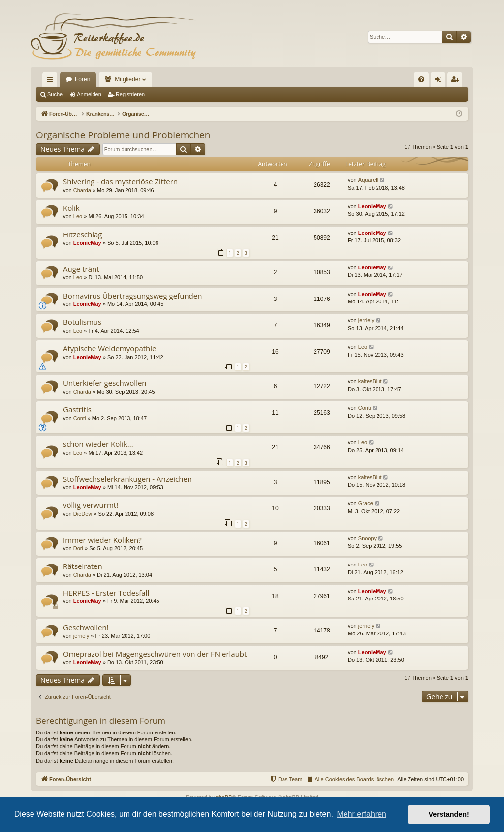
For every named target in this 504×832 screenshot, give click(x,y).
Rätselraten (83, 566)
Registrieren (130, 94)
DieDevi (83, 514)
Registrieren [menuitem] (457, 81)
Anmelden (89, 94)
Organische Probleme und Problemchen (123, 135)
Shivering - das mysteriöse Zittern (120, 181)
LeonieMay (372, 206)
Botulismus (82, 322)
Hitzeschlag (82, 234)
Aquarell (368, 180)
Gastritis (77, 409)
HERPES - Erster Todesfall (106, 593)
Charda (82, 190)
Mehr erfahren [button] (362, 814)
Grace (366, 503)
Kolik (71, 208)
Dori (78, 548)
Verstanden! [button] (449, 814)
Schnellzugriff (52, 81)
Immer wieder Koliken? (102, 540)
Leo (78, 216)
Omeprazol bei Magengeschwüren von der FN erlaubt (155, 654)
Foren (82, 79)
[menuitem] (421, 79)
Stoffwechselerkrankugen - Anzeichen (127, 479)
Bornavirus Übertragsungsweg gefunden (132, 296)
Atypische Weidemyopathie (110, 348)
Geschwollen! (86, 627)
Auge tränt (81, 269)
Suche (55, 94)
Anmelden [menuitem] (440, 81)
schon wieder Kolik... (98, 444)
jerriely (366, 320)
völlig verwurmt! (91, 505)
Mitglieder (127, 79)
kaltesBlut (370, 381)
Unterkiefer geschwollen (105, 383)
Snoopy (367, 538)
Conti (80, 418)
